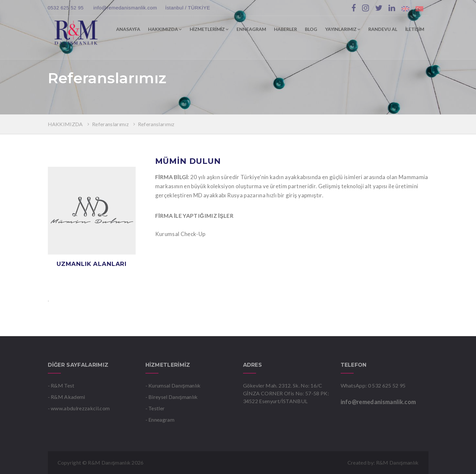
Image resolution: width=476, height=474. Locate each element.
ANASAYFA (128, 29)
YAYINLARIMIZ (343, 29)
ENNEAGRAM (251, 29)
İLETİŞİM (415, 29)
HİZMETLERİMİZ (209, 29)
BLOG (311, 29)
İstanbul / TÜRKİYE (188, 8)
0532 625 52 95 (67, 8)
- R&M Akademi (67, 397)
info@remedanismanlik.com (125, 8)
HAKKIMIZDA (165, 29)
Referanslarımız (110, 124)
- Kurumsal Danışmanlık (173, 385)
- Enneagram (160, 420)
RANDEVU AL (383, 29)
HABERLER (286, 29)
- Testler (155, 408)
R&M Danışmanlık (397, 462)
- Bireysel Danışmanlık (172, 397)
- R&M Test (61, 385)
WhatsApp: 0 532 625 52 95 (373, 385)
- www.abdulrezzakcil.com (79, 408)
